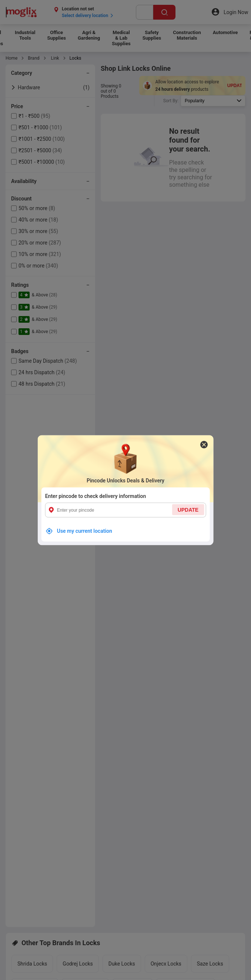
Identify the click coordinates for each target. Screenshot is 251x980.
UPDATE (188, 509)
